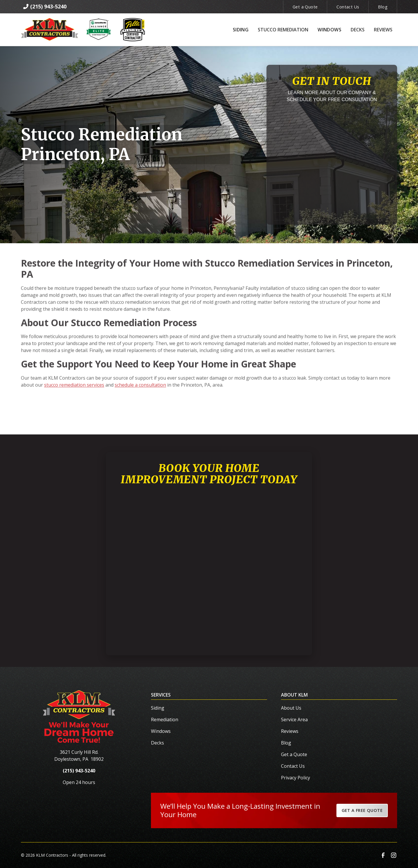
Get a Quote (305, 7)
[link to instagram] (394, 855)
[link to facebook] (383, 855)
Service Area (294, 720)
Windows (161, 731)
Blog (383, 7)
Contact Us (348, 7)
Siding (158, 708)
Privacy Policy (296, 778)
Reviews (290, 731)
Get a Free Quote (362, 810)
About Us (291, 708)
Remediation (165, 720)
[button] (241, 30)
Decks (157, 743)
